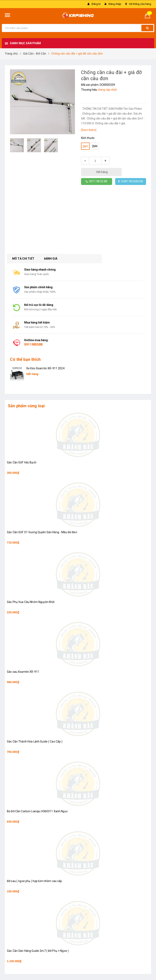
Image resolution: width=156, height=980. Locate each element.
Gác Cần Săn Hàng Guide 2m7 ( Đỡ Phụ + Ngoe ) (38, 951)
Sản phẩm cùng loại (26, 406)
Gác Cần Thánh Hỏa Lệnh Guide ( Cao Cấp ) (35, 741)
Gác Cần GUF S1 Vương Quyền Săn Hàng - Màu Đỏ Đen (42, 532)
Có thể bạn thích (25, 359)
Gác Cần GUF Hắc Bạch (22, 462)
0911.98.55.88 (96, 181)
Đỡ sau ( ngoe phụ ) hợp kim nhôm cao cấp (35, 881)
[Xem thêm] (89, 130)
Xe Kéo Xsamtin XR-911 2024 (45, 368)
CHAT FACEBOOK (131, 181)
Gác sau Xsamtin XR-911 (23, 672)
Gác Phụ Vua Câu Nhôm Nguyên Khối (31, 602)
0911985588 (33, 344)
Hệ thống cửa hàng (140, 4)
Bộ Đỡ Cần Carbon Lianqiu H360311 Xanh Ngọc (37, 811)
